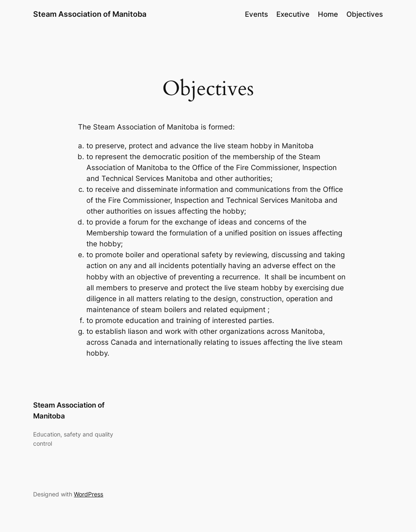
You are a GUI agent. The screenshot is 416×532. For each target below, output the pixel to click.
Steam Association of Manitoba (90, 14)
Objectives (365, 14)
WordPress (88, 494)
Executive (293, 14)
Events (256, 14)
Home (328, 14)
